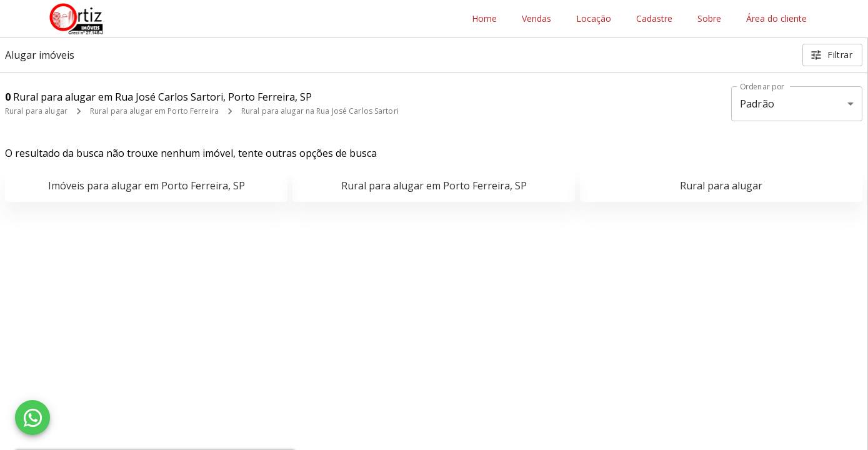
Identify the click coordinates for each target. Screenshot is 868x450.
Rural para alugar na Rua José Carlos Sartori (320, 111)
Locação (594, 19)
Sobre (709, 19)
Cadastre (654, 19)
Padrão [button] (757, 104)
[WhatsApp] (32, 417)
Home (484, 19)
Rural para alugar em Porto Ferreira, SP (434, 186)
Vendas (536, 19)
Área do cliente (776, 19)
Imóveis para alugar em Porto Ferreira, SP (147, 186)
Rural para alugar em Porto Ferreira (154, 111)
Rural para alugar (36, 111)
